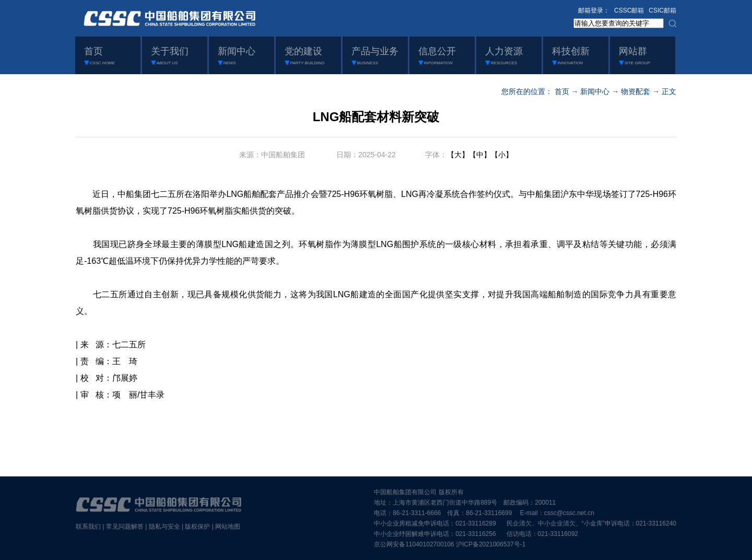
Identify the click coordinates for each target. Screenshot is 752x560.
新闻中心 (595, 91)
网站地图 (228, 527)
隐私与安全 (164, 527)
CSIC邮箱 (662, 10)
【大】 (458, 155)
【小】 (502, 155)
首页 (562, 91)
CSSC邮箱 (629, 10)
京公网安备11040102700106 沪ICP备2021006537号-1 (450, 544)
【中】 (480, 155)
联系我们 (88, 527)
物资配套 (636, 91)
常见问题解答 (125, 527)
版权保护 (197, 527)
